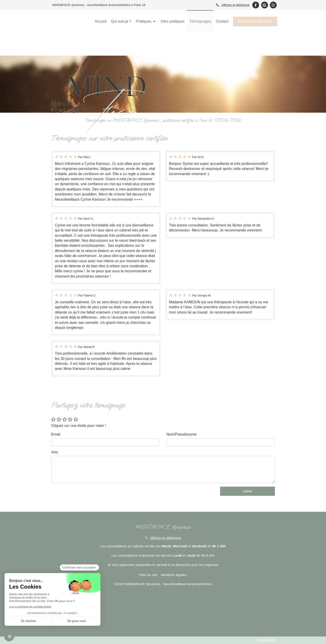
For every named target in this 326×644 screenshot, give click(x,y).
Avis (55, 452)
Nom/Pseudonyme (181, 434)
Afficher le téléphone (235, 5)
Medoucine (152, 640)
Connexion (266, 640)
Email (56, 434)
